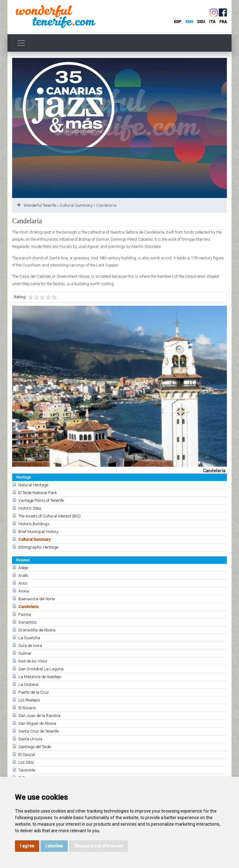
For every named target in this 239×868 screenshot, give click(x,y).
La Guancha (29, 638)
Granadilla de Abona (37, 630)
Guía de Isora (30, 646)
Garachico (27, 622)
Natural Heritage (33, 485)
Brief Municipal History (38, 532)
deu (201, 22)
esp (178, 22)
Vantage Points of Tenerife (41, 500)
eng (189, 22)
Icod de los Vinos (33, 661)
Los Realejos (29, 700)
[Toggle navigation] (21, 43)
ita (212, 22)
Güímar (25, 653)
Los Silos (26, 762)
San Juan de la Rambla (39, 716)
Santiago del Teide (35, 747)
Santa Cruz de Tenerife (38, 731)
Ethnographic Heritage (38, 547)
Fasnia (25, 614)
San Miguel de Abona (37, 723)
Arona (24, 591)
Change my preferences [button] (98, 846)
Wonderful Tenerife (40, 205)
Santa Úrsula (30, 739)
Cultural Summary (76, 205)
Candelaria (28, 607)
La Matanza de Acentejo (40, 677)
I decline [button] (54, 846)
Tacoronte (27, 770)
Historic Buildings (34, 524)
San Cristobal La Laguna (41, 669)
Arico (23, 583)
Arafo (23, 576)
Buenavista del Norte (37, 599)
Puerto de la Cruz (34, 692)
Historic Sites (30, 508)
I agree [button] (27, 846)
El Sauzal (27, 755)
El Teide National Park (37, 493)
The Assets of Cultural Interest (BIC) (49, 516)
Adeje (23, 568)
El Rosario (27, 708)
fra (223, 22)
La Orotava (28, 684)
